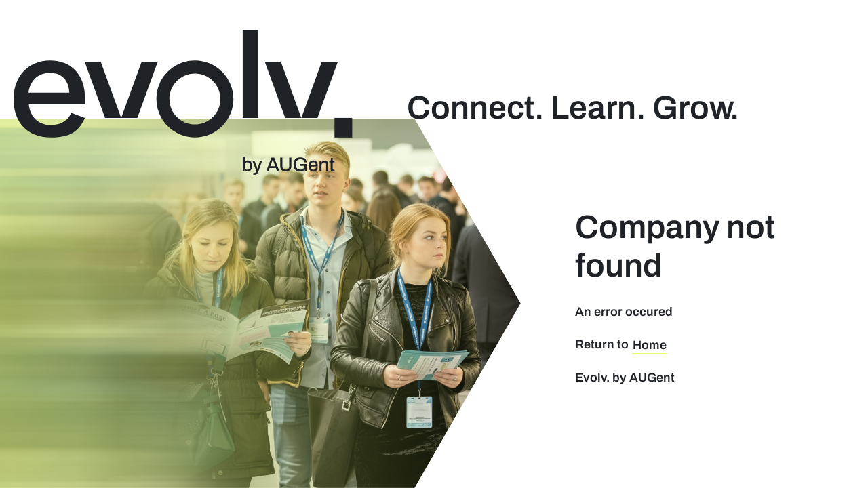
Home (650, 345)
